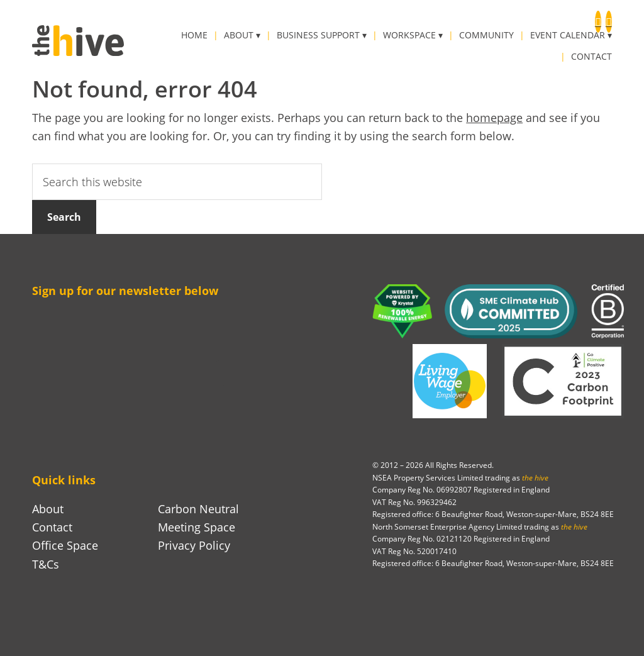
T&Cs (46, 564)
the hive (78, 41)
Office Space (65, 545)
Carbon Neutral (198, 509)
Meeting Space (197, 527)
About (48, 509)
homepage (494, 118)
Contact (52, 527)
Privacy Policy (194, 545)
